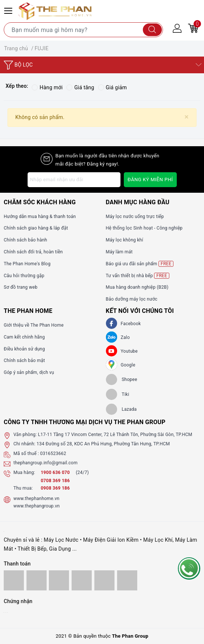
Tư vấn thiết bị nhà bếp (138, 276)
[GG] (112, 365)
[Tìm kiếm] (152, 30)
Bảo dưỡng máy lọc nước (132, 299)
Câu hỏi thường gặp (24, 276)
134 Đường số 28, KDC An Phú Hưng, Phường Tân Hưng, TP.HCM (103, 444)
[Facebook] (112, 323)
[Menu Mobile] (9, 10)
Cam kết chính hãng (24, 337)
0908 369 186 (55, 488)
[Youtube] (112, 351)
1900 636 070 (56, 472)
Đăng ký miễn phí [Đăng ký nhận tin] (150, 180)
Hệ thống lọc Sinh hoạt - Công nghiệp (144, 228)
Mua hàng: (24, 472)
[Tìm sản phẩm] (83, 30)
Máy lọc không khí (125, 240)
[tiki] (118, 394)
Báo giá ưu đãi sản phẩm (140, 264)
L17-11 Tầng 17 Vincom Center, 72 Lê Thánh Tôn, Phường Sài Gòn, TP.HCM (115, 435)
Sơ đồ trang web (21, 288)
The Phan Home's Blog (27, 264)
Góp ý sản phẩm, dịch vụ (29, 372)
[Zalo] (112, 337)
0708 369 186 (55, 481)
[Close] (187, 117)
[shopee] (122, 379)
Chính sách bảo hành (25, 240)
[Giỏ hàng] (193, 28)
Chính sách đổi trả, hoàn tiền (33, 252)
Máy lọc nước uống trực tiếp (135, 217)
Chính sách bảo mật (24, 361)
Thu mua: (23, 488)
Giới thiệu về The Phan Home (34, 325)
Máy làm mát (119, 252)
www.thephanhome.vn (36, 499)
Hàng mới (47, 87)
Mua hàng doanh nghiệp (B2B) (137, 288)
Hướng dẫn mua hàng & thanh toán (40, 217)
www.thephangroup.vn (37, 506)
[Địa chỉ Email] (74, 180)
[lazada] (121, 409)
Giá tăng (81, 87)
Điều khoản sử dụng (24, 349)
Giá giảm (113, 87)
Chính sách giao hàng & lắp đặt (36, 228)
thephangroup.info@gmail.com (45, 463)
